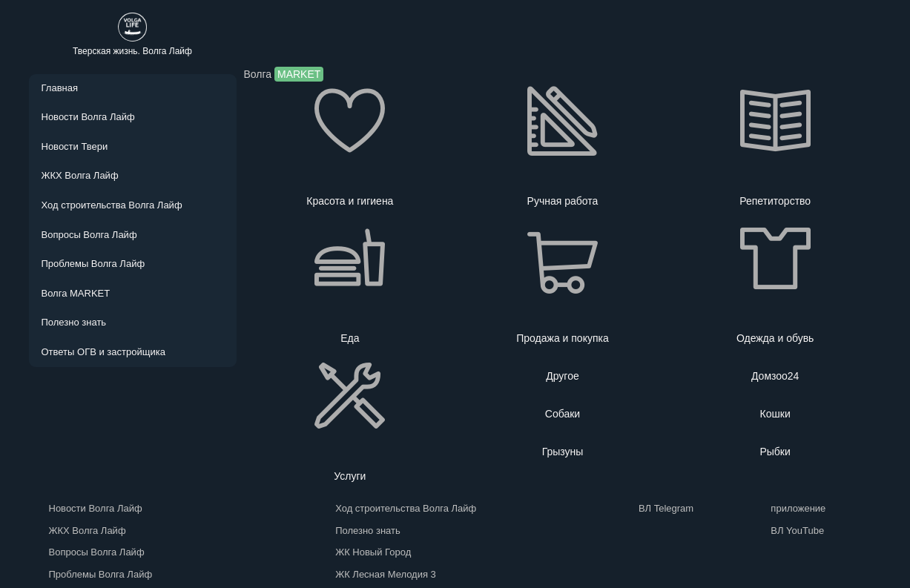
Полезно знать (74, 322)
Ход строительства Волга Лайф (112, 205)
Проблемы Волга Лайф (93, 264)
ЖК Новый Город (373, 552)
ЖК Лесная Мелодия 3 (386, 574)
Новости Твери (75, 146)
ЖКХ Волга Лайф (80, 175)
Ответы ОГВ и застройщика (103, 352)
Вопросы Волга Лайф (89, 235)
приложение (795, 508)
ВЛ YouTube (795, 531)
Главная (60, 88)
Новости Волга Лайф (88, 117)
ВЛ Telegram (663, 508)
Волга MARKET (76, 293)
